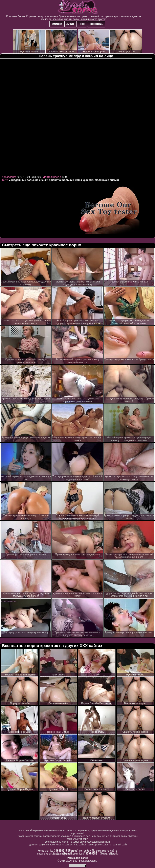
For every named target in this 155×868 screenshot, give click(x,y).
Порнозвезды (96, 24)
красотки (88, 180)
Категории (57, 24)
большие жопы (72, 180)
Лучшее (70, 24)
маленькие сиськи (107, 180)
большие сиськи (37, 180)
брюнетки (55, 180)
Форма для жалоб (78, 858)
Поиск (82, 24)
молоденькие (17, 180)
